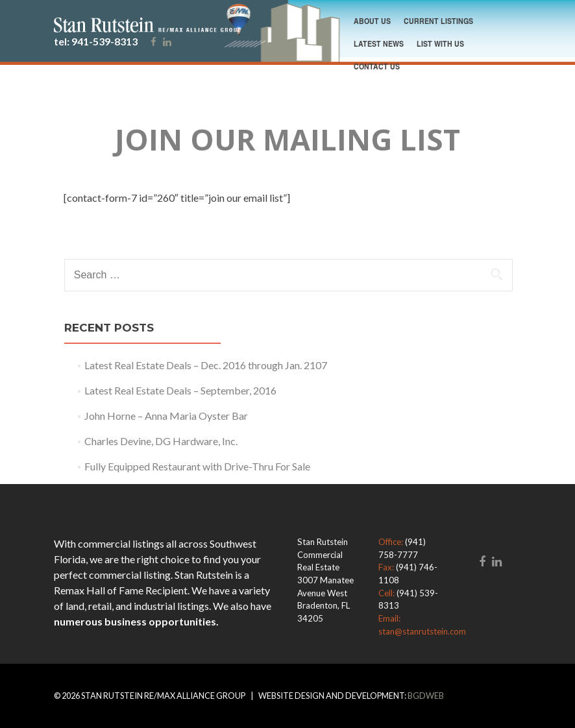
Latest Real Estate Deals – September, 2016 (180, 390)
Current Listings (438, 21)
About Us (372, 21)
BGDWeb (426, 696)
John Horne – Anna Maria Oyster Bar (166, 416)
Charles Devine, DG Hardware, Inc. (161, 441)
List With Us (440, 43)
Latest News (379, 43)
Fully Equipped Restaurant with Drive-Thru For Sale (197, 466)
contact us (377, 66)
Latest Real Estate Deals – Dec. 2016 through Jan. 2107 (206, 365)
